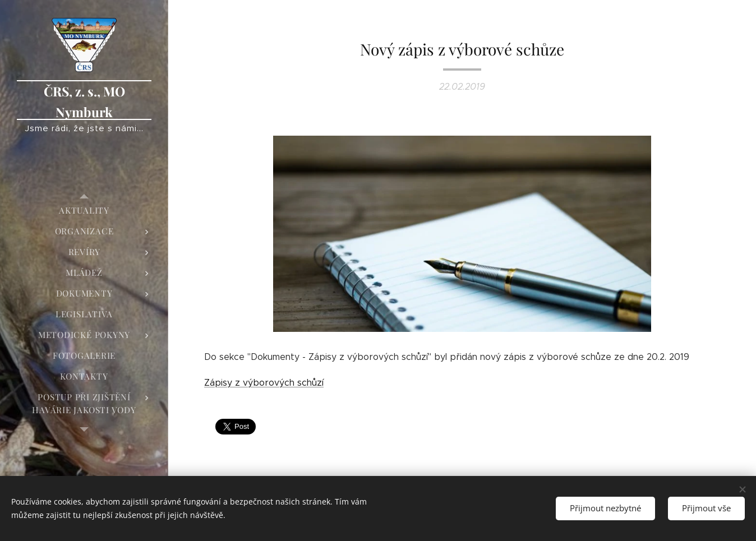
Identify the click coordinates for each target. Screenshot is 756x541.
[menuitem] (84, 211)
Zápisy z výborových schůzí (264, 383)
